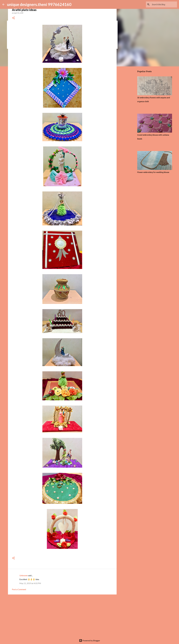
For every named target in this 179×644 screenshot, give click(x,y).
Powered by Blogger (90, 640)
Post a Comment (19, 589)
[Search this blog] (164, 4)
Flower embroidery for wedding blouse (153, 172)
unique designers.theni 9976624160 (39, 4)
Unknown (23, 575)
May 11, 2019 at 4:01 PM (30, 583)
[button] (13, 18)
